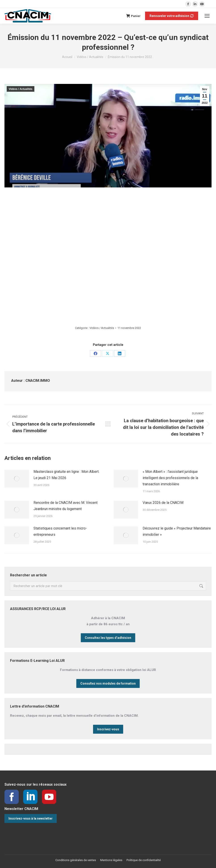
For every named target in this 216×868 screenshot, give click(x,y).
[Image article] (17, 479)
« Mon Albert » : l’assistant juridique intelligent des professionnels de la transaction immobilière (170, 478)
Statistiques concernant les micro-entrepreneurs (60, 531)
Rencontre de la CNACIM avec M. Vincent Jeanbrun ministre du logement (65, 506)
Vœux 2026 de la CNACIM (163, 503)
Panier (133, 16)
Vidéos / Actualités (21, 89)
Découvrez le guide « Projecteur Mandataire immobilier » (177, 531)
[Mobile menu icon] (207, 16)
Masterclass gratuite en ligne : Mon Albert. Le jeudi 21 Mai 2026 (66, 475)
